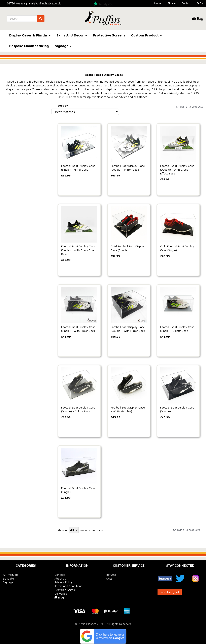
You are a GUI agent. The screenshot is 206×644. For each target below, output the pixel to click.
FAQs (200, 3)
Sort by (63, 105)
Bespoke (8, 578)
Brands (9, 106)
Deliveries (61, 594)
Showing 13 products (190, 106)
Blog (59, 597)
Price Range (13, 169)
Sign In (172, 3)
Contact (186, 3)
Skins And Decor (72, 35)
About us (60, 578)
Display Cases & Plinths (30, 35)
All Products (11, 575)
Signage (63, 46)
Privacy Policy (64, 582)
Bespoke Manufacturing (29, 46)
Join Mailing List (170, 592)
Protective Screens (109, 35)
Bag (197, 18)
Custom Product (146, 35)
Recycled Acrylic (65, 590)
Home (158, 3)
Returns (111, 575)
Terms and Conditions (68, 586)
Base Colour (13, 122)
